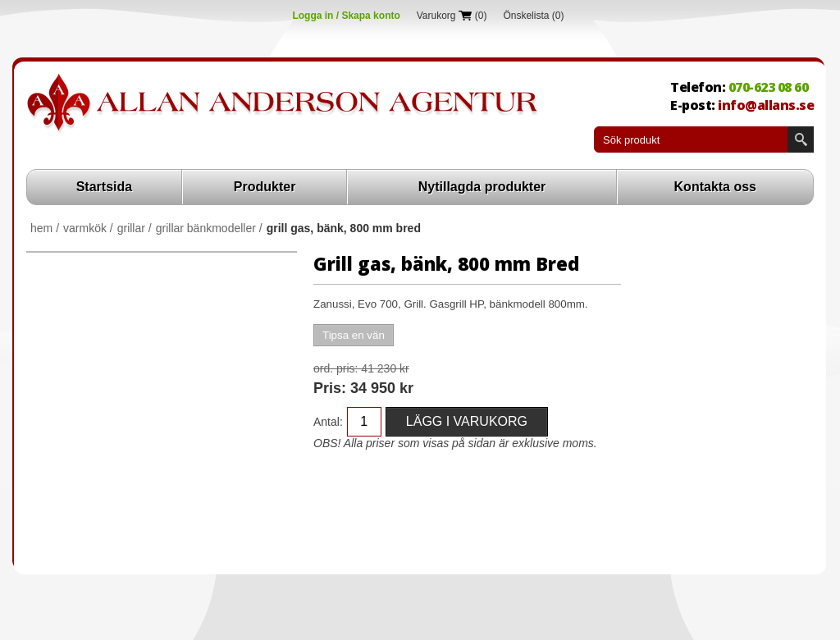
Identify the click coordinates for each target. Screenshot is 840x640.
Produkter (265, 187)
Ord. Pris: (336, 368)
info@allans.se (766, 105)
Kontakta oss (715, 187)
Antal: (328, 422)
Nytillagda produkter (482, 187)
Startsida (104, 187)
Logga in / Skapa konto (346, 16)
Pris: (330, 388)
